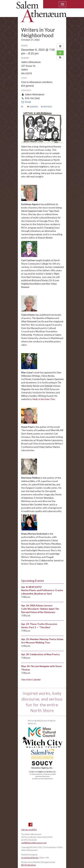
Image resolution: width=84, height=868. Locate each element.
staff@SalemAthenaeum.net (34, 843)
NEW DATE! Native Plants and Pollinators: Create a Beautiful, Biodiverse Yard (42, 590)
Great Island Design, (30, 858)
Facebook (30, 825)
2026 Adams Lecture (41, 605)
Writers (47, 107)
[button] (60, 58)
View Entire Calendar (31, 679)
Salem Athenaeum (41, 14)
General (33, 107)
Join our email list (29, 830)
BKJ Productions (29, 865)
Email (26, 102)
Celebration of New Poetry (45, 654)
